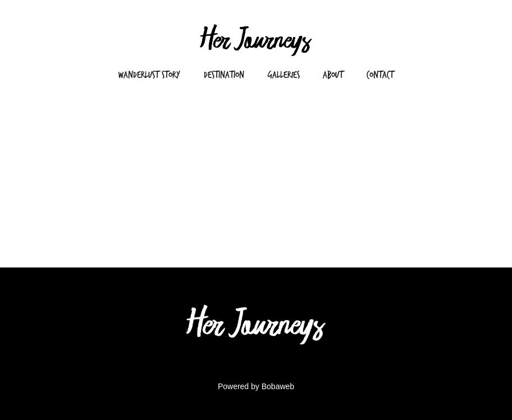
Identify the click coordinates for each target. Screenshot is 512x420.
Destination (224, 75)
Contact (380, 75)
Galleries (284, 75)
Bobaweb (278, 386)
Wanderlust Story (149, 75)
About (333, 75)
